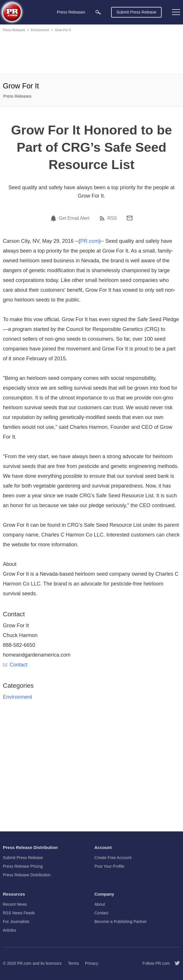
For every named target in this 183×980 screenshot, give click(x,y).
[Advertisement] (91, 54)
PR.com (89, 241)
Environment (40, 30)
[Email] (130, 218)
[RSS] (103, 218)
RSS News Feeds (19, 913)
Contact (15, 665)
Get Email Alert (74, 218)
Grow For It (63, 30)
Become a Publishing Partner (121, 922)
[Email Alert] (54, 218)
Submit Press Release (136, 12)
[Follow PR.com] (175, 963)
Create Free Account (113, 858)
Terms (73, 963)
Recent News (15, 904)
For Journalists (16, 922)
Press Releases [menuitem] (71, 12)
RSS (112, 218)
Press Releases (14, 30)
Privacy (91, 963)
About (100, 904)
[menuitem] (98, 12)
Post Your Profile (109, 866)
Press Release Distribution (27, 875)
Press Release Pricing (23, 866)
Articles (10, 930)
